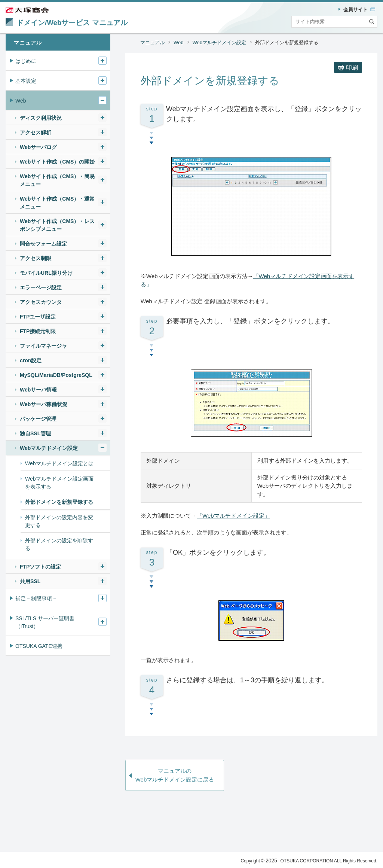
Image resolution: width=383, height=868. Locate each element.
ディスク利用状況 (41, 118)
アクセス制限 (36, 258)
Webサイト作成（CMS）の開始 (57, 162)
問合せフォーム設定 (43, 244)
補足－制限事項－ (36, 599)
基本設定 (26, 81)
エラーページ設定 (41, 287)
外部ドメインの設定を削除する (59, 544)
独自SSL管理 (35, 433)
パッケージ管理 (38, 419)
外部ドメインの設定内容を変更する (59, 521)
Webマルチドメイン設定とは (59, 463)
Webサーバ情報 (38, 390)
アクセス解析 (36, 133)
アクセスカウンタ (41, 302)
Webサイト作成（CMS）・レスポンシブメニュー (57, 225)
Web (179, 42)
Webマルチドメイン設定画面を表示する (59, 483)
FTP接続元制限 (38, 331)
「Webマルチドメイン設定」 (233, 516)
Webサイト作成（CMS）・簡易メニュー (57, 180)
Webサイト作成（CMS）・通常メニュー (57, 203)
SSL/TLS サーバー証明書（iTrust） (45, 622)
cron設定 (31, 360)
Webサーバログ (38, 147)
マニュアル (152, 42)
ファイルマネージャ (43, 346)
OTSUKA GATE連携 (39, 646)
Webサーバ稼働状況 (44, 404)
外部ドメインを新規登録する (287, 42)
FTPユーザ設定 (38, 317)
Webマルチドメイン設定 (220, 42)
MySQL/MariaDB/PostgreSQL (56, 375)
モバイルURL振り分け (46, 273)
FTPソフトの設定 (40, 567)
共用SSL (30, 581)
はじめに (26, 61)
